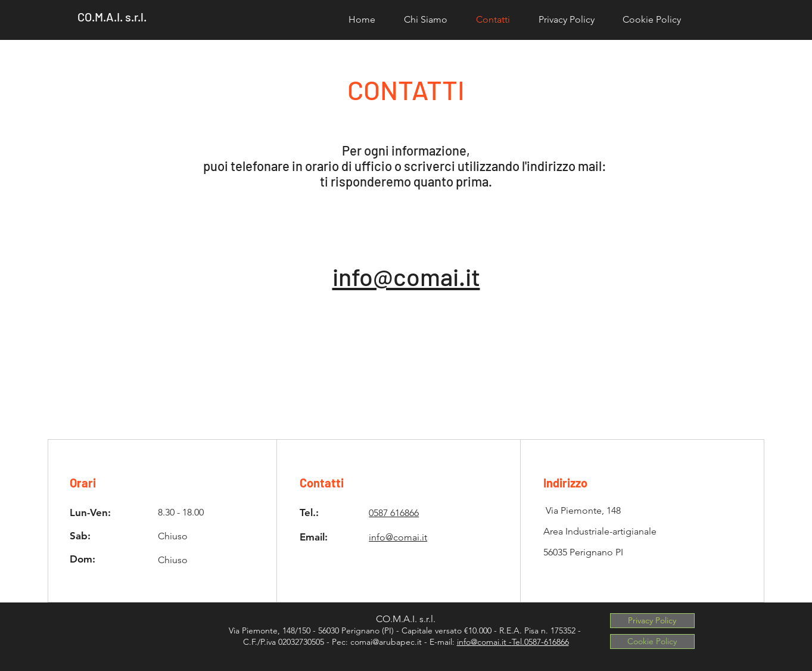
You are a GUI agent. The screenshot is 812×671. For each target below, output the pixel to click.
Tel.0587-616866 (540, 642)
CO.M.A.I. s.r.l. (112, 17)
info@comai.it (406, 276)
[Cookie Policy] (652, 642)
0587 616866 (394, 513)
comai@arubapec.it (386, 642)
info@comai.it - (484, 642)
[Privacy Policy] (652, 621)
